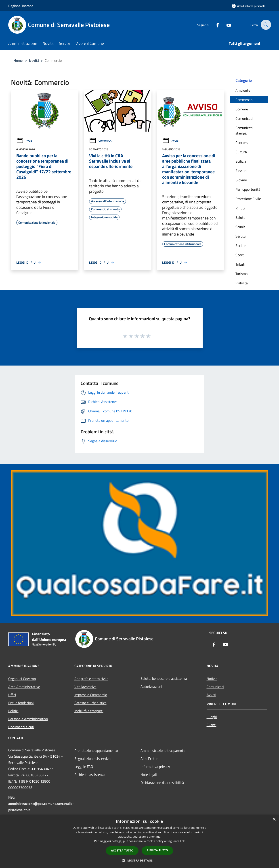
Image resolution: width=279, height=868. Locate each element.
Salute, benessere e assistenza (164, 678)
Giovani (241, 180)
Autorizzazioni (151, 686)
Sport (240, 255)
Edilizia (241, 161)
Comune (242, 109)
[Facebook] (215, 25)
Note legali (149, 775)
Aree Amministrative (24, 687)
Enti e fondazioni (21, 703)
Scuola (240, 227)
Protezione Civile (248, 199)
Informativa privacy (155, 767)
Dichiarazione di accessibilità (162, 783)
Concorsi (242, 143)
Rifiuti (240, 208)
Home (18, 60)
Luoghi (212, 717)
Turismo (241, 274)
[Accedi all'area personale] (248, 6)
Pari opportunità (248, 189)
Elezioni (241, 171)
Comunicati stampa (244, 130)
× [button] (274, 819)
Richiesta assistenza (90, 775)
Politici (13, 711)
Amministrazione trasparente (163, 750)
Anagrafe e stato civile (91, 679)
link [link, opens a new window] (182, 841)
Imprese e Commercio (91, 695)
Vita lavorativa (85, 687)
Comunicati (101, 141)
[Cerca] (266, 25)
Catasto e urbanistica (90, 703)
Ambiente (243, 90)
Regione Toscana (21, 6)
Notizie (212, 679)
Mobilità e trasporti (89, 711)
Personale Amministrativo (28, 719)
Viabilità (242, 283)
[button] (140, 860)
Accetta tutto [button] (122, 850)
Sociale (241, 246)
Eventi (212, 725)
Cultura (241, 152)
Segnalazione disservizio (93, 758)
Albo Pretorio (150, 758)
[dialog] (139, 841)
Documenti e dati (21, 727)
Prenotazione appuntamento (96, 750)
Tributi (240, 264)
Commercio (244, 100)
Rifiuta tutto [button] (157, 850)
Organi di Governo (22, 679)
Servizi (241, 236)
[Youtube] (226, 25)
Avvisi (25, 141)
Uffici (12, 695)
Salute (240, 217)
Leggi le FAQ (84, 767)
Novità (34, 60)
